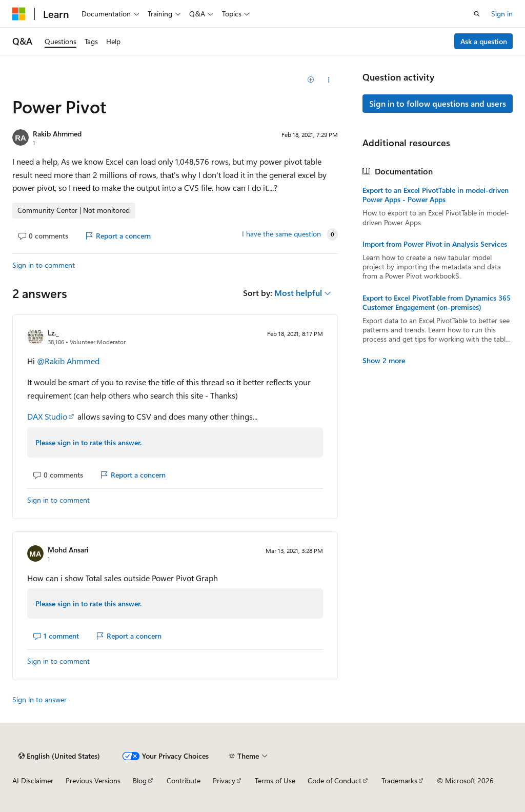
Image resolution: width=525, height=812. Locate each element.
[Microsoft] (19, 14)
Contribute (184, 780)
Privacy (224, 780)
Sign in (502, 14)
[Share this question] (328, 80)
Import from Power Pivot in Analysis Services (435, 244)
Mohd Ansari (68, 550)
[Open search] (477, 14)
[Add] (310, 80)
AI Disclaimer (33, 780)
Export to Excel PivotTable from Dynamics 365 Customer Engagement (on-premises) (437, 303)
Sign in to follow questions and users (438, 103)
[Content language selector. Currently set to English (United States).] (59, 756)
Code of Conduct (335, 780)
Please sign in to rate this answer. (88, 442)
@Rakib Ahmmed (68, 361)
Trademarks (399, 780)
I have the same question (281, 234)
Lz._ (53, 333)
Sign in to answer (39, 699)
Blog (140, 780)
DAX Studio (47, 416)
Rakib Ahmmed (57, 134)
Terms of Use (275, 780)
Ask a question (484, 41)
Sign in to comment (44, 265)
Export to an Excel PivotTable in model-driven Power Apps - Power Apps (436, 195)
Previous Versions (93, 780)
